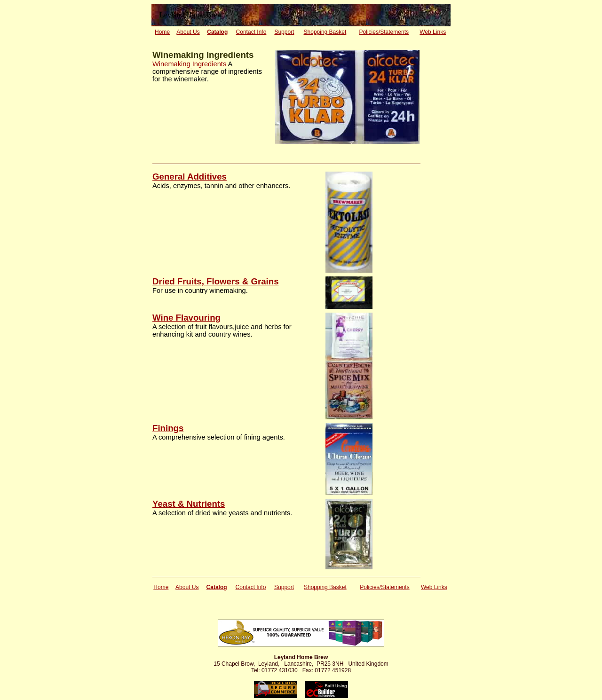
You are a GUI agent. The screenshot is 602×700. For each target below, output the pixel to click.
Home (162, 32)
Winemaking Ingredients (189, 64)
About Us (188, 32)
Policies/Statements (384, 32)
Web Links (433, 32)
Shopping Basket (325, 32)
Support (284, 32)
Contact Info (251, 32)
